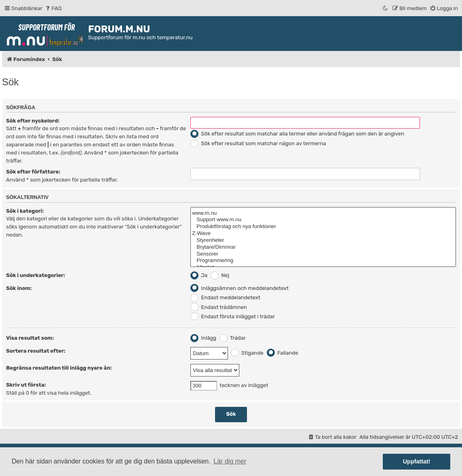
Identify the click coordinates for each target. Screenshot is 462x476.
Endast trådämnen (219, 307)
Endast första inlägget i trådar (233, 316)
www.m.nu (323, 213)
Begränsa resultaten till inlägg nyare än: (59, 368)
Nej (220, 275)
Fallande (283, 353)
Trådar (233, 338)
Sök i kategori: (25, 211)
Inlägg (203, 338)
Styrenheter (323, 240)
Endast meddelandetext (225, 297)
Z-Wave (323, 234)
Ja (199, 275)
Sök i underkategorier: (36, 275)
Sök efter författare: (33, 172)
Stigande (247, 353)
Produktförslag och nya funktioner (323, 227)
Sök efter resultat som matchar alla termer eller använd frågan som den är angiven (297, 134)
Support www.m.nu (323, 220)
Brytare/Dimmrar (323, 247)
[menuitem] (53, 8)
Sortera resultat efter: (36, 351)
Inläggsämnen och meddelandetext (239, 288)
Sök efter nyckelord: (33, 121)
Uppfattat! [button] (417, 461)
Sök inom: (19, 288)
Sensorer (323, 254)
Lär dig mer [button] (230, 461)
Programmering (323, 261)
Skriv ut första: (26, 385)
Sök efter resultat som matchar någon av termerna (258, 143)
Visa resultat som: (30, 338)
